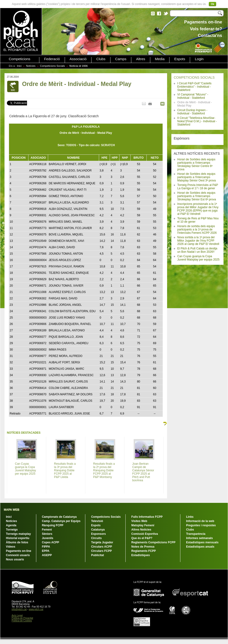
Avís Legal (17, 615)
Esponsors (98, 534)
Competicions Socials (52, 66)
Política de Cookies (22, 621)
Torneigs (12, 530)
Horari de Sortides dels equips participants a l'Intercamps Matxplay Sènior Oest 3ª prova (197, 177)
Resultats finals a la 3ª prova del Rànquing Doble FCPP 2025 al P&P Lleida (65, 470)
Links (190, 517)
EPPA (46, 551)
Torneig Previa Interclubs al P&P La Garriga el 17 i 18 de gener (198, 187)
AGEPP (47, 555)
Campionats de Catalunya (59, 517)
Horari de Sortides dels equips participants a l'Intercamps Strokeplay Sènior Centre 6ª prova (196, 164)
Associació (78, 59)
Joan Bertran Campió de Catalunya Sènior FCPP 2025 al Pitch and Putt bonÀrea (143, 472)
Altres (141, 59)
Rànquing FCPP (53, 525)
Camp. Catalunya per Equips (61, 521)
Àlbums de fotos (17, 542)
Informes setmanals (199, 538)
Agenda (11, 525)
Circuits (96, 538)
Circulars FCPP (101, 551)
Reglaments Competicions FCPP (153, 542)
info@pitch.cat (19, 609)
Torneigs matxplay (18, 534)
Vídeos (11, 547)
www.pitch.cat (36, 609)
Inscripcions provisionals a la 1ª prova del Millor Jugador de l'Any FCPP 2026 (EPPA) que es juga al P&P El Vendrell (198, 209)
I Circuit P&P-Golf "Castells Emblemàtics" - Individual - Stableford (194, 87)
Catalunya (98, 530)
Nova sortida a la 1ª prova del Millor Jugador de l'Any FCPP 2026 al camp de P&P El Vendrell (198, 241)
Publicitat (97, 555)
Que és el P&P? (142, 538)
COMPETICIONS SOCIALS (194, 77)
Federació (52, 59)
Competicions (20, 59)
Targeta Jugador (102, 542)
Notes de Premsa (143, 547)
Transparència (196, 534)
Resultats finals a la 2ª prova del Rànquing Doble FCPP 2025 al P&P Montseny (104, 470)
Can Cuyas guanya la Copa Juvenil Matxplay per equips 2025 (198, 258)
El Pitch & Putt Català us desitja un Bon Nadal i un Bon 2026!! (197, 250)
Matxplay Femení (143, 525)
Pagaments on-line (19, 551)
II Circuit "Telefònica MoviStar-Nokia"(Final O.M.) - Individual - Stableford (197, 121)
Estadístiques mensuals (202, 542)
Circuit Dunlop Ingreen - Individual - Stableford (192, 112)
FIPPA (46, 547)
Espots (180, 59)
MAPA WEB (11, 510)
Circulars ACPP (101, 547)
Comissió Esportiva (145, 534)
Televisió (97, 521)
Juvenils (48, 538)
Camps (121, 59)
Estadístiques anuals (200, 547)
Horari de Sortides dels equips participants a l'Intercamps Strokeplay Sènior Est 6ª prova (197, 196)
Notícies (31, 66)
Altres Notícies (141, 530)
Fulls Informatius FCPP (147, 517)
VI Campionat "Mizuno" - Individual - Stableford (193, 96)
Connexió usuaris (18, 555)
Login (199, 59)
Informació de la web (200, 521)
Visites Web (139, 521)
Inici (19, 66)
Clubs (101, 59)
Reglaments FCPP (144, 551)
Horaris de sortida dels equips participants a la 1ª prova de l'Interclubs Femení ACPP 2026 (197, 230)
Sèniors (47, 534)
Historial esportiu (18, 538)
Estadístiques (141, 555)
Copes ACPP (51, 542)
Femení (47, 530)
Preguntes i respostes (201, 525)
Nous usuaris (15, 559)
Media (160, 59)
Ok (212, 4)
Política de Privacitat (22, 618)
